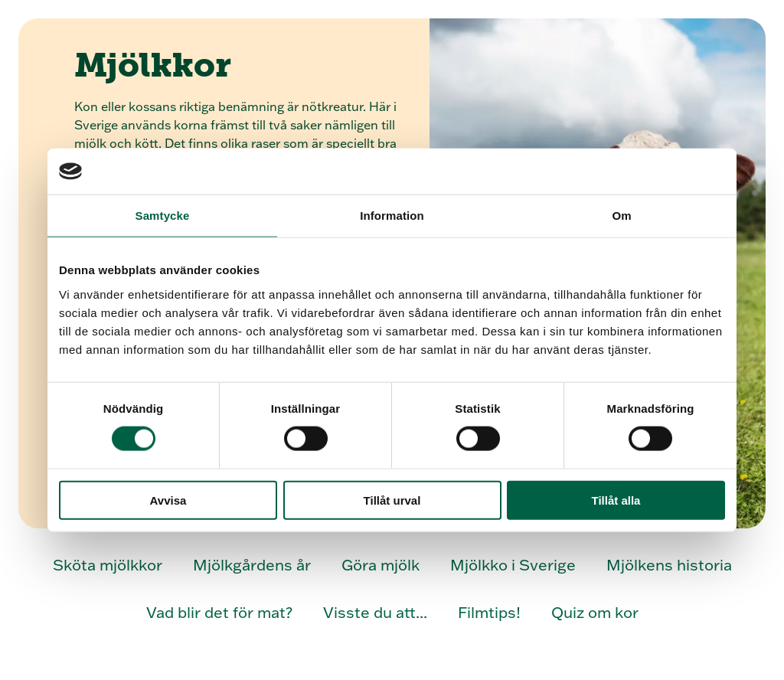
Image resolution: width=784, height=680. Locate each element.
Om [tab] (621, 216)
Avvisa (168, 500)
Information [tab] (392, 216)
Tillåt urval (392, 500)
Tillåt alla (616, 500)
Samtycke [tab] (163, 216)
